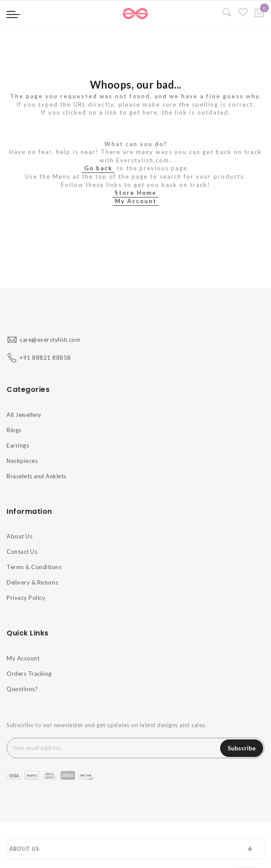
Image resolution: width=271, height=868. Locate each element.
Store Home (135, 193)
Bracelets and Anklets (37, 476)
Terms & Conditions (34, 567)
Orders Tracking (29, 674)
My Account (136, 201)
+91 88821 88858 (45, 358)
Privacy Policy (26, 598)
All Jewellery (24, 415)
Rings (14, 430)
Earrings (18, 445)
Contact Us (22, 552)
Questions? (22, 689)
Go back (98, 168)
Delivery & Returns (32, 582)
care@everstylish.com (50, 340)
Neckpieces (22, 461)
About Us (20, 536)
